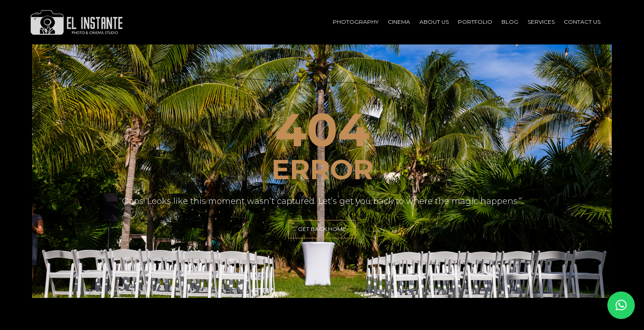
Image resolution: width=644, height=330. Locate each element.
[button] (621, 305)
